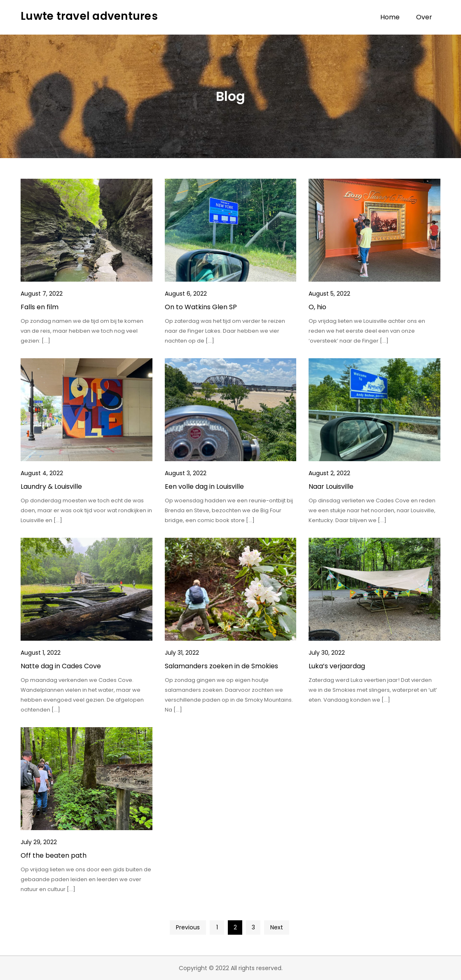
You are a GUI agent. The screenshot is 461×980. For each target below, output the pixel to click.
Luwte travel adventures (89, 16)
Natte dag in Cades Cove (61, 666)
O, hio (317, 307)
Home (390, 17)
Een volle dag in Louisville (204, 486)
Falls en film (40, 307)
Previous (188, 927)
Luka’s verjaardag (337, 666)
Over (424, 17)
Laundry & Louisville (51, 486)
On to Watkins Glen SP (201, 307)
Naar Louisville (331, 486)
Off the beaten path (54, 855)
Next (277, 927)
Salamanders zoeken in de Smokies (221, 666)
